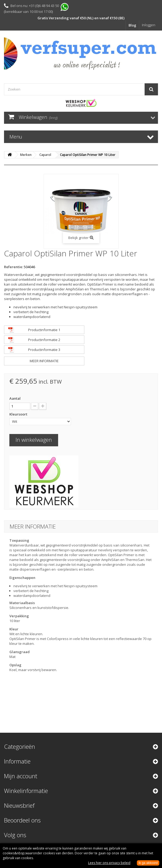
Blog (132, 25)
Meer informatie (44, 361)
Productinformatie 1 (44, 330)
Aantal (15, 398)
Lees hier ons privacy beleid (109, 863)
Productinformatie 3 (44, 350)
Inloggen (149, 25)
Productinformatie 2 (44, 340)
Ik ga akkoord (148, 863)
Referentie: (14, 267)
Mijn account (21, 776)
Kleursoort (19, 414)
